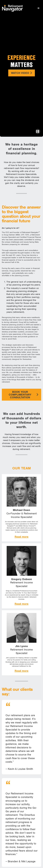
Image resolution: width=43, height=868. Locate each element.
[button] (39, 8)
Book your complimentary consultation (24, 395)
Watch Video (22, 73)
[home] (12, 8)
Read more (21, 537)
